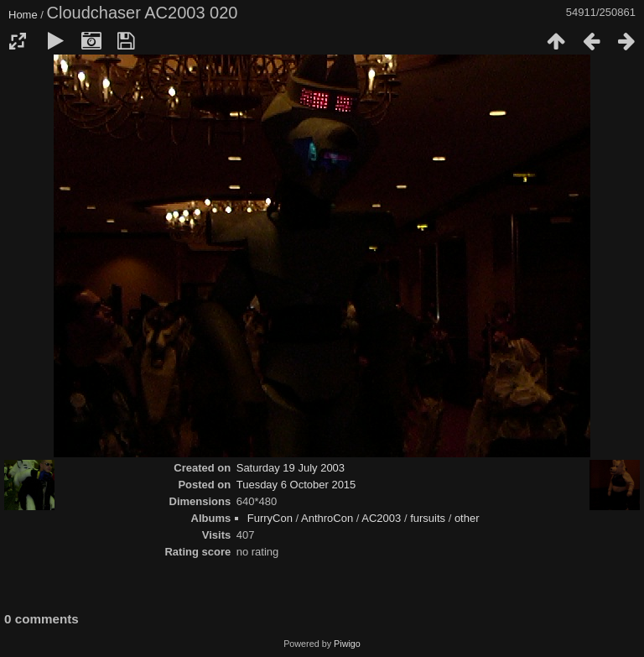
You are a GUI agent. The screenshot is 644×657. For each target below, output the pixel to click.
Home (23, 15)
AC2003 (381, 518)
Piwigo (347, 644)
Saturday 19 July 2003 (291, 468)
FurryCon (270, 518)
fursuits (428, 518)
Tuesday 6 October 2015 (296, 485)
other (467, 518)
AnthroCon (327, 518)
